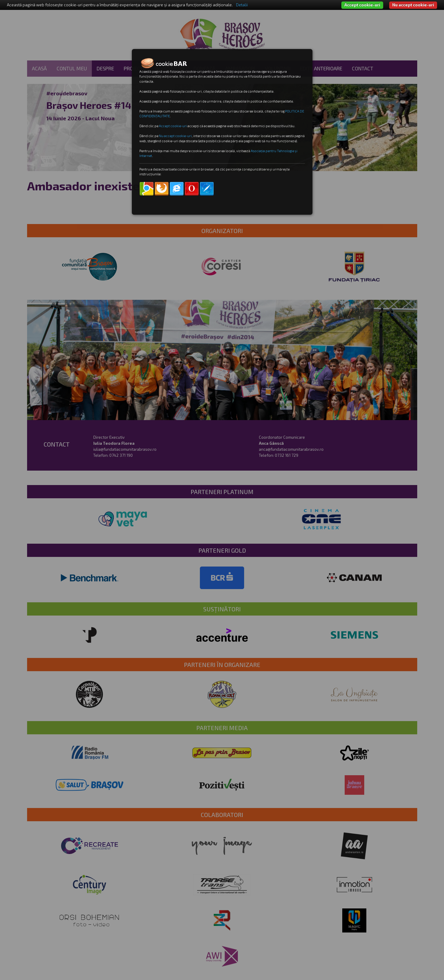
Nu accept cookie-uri (413, 5)
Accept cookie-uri (362, 5)
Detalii (242, 5)
